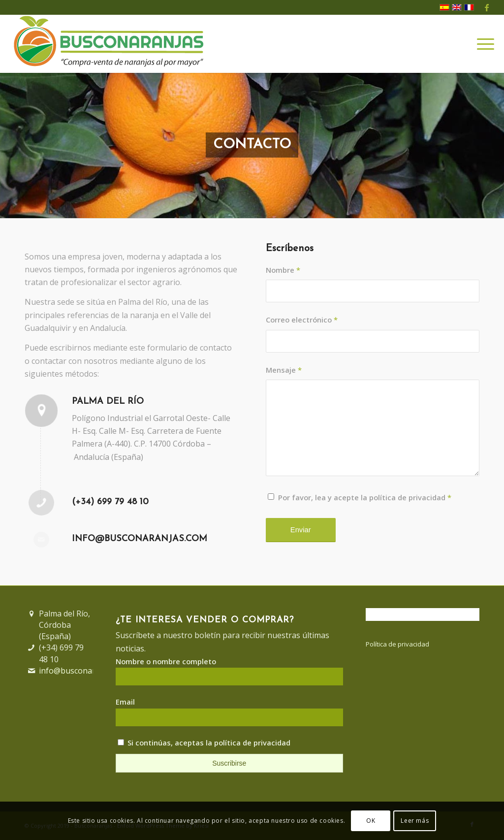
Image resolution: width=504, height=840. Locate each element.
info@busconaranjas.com (140, 539)
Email (125, 702)
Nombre (283, 270)
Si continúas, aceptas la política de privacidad (204, 743)
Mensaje (284, 370)
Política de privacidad (397, 644)
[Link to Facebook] (487, 7)
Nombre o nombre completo (166, 661)
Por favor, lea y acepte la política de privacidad (365, 497)
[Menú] (482, 44)
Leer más (415, 821)
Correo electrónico (302, 320)
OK (371, 821)
